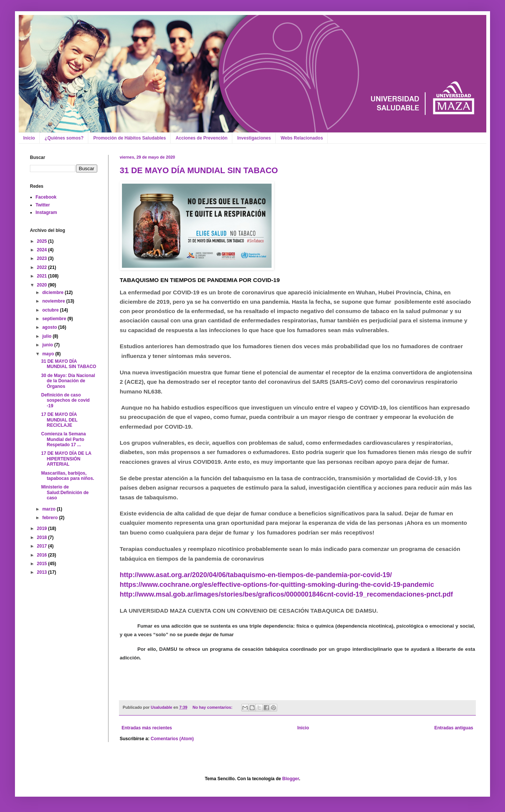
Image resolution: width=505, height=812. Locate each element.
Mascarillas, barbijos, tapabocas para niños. (68, 476)
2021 (43, 276)
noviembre (54, 301)
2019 (43, 528)
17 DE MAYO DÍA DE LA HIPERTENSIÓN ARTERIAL (66, 459)
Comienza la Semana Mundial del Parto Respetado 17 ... (63, 439)
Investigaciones (254, 138)
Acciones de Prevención (201, 138)
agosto (50, 327)
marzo (50, 509)
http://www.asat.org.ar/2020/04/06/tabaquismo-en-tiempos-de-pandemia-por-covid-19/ (256, 575)
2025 (43, 241)
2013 (43, 572)
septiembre (55, 319)
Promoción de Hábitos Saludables (129, 138)
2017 (43, 546)
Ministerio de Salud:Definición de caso (65, 492)
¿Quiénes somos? (64, 138)
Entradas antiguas (454, 728)
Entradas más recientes (147, 728)
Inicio (29, 138)
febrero (51, 518)
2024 (43, 250)
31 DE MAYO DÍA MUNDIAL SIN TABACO (199, 170)
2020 (43, 285)
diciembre (53, 292)
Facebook (46, 197)
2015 (43, 564)
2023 (43, 258)
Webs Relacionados (302, 138)
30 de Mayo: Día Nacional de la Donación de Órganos (68, 381)
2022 (43, 267)
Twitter (43, 205)
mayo (49, 354)
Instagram (46, 212)
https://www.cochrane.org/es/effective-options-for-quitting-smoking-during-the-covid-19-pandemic (277, 585)
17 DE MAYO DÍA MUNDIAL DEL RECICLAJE (59, 420)
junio (48, 345)
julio (48, 336)
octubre (51, 310)
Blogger (291, 779)
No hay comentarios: (213, 707)
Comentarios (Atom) (172, 739)
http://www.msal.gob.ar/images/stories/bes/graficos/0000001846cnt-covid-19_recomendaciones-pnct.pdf (286, 594)
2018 (43, 537)
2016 (43, 555)
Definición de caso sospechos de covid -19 (65, 400)
